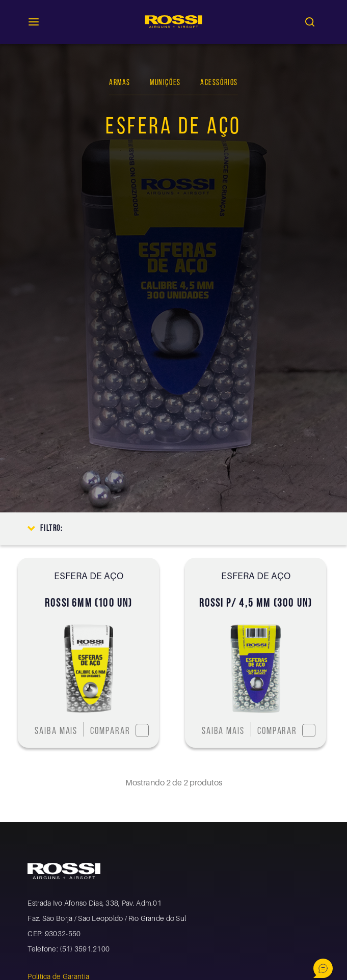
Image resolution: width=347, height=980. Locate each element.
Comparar (119, 730)
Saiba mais (56, 732)
